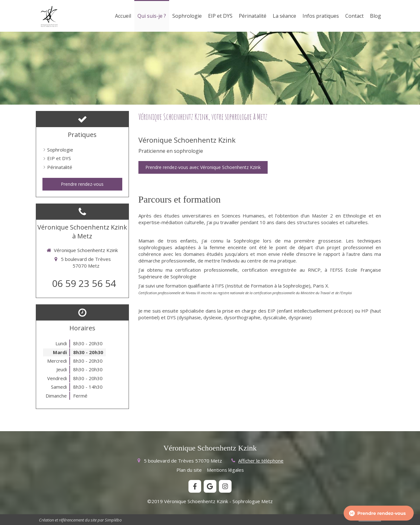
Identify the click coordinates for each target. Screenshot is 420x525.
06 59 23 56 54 (84, 283)
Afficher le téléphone (261, 461)
